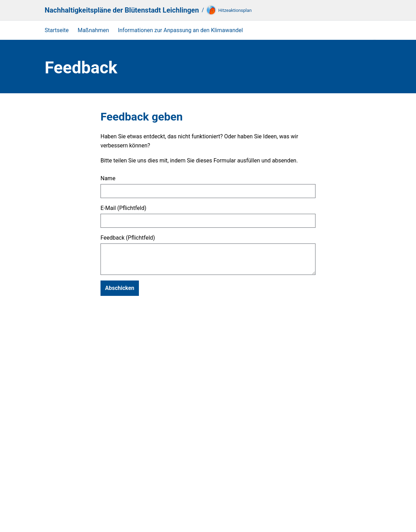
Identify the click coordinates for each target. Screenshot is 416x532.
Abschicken (120, 288)
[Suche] (364, 10)
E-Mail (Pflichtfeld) (123, 208)
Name (108, 178)
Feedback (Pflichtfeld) (128, 238)
